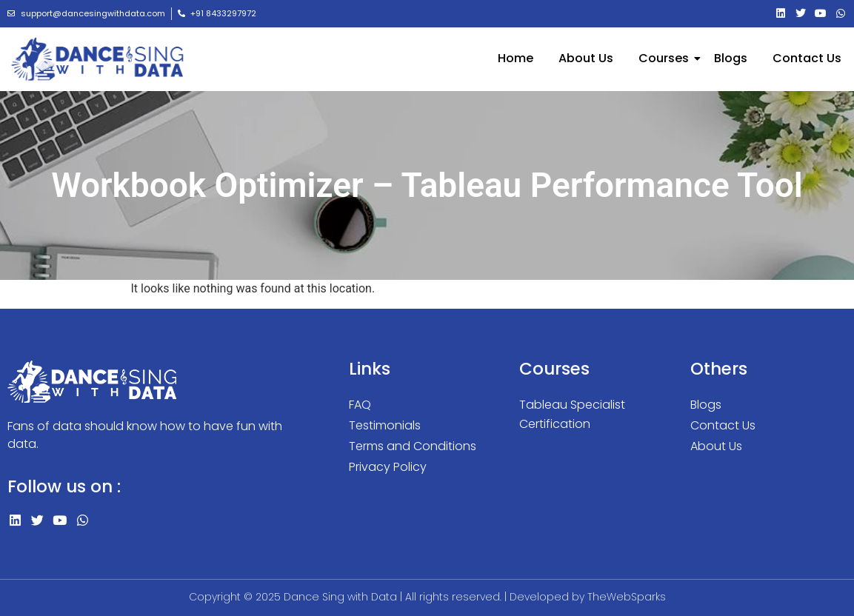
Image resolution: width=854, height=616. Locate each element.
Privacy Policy (388, 467)
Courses (666, 58)
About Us (586, 58)
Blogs (731, 58)
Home (516, 58)
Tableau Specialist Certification (572, 414)
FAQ (360, 405)
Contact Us (807, 58)
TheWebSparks (627, 597)
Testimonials (385, 425)
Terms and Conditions (413, 446)
